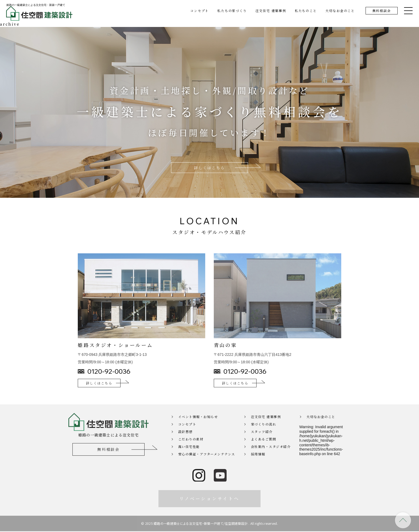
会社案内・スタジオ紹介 (271, 454)
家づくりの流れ (264, 432)
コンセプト (199, 11)
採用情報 (258, 462)
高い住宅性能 (189, 454)
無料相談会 (382, 11)
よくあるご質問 (264, 447)
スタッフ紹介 (262, 439)
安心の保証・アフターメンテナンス (207, 462)
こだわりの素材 (191, 447)
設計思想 (185, 439)
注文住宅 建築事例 (271, 11)
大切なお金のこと (340, 11)
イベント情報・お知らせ (198, 424)
